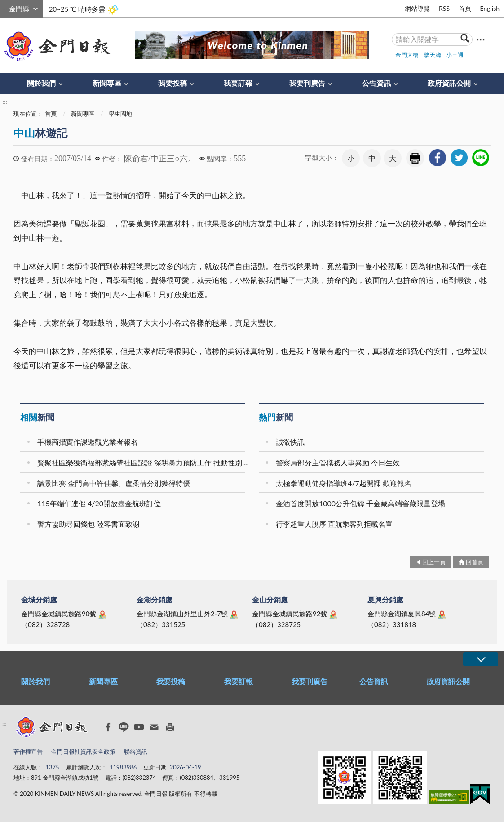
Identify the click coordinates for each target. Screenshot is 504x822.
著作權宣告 (28, 751)
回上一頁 (434, 562)
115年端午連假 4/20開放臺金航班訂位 (99, 503)
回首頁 (475, 562)
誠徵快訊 (290, 442)
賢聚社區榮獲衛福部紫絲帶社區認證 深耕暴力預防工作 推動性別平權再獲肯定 (143, 462)
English (490, 8)
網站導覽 (417, 8)
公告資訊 (376, 83)
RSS (444, 8)
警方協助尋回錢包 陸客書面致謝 (88, 524)
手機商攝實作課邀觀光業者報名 (88, 442)
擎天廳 (432, 55)
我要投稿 (172, 83)
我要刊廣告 (307, 83)
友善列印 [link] (415, 158)
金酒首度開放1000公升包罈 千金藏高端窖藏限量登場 (360, 503)
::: (5, 7)
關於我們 (41, 83)
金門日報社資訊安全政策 (83, 751)
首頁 (465, 8)
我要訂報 (238, 83)
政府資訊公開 (449, 83)
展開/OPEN (481, 659)
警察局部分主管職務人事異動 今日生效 (338, 462)
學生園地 (120, 114)
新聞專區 (107, 83)
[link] (438, 158)
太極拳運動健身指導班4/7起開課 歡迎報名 (344, 483)
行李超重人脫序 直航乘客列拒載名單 (334, 524)
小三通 (455, 55)
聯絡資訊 (136, 751)
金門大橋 (407, 55)
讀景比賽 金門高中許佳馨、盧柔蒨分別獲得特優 (114, 483)
